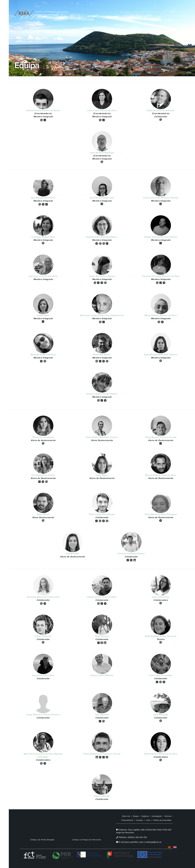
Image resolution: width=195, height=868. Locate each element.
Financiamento (127, 820)
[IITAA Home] (24, 12)
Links (148, 820)
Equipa (136, 816)
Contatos (140, 820)
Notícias (168, 816)
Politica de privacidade (162, 820)
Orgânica (145, 816)
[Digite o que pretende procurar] (154, 12)
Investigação (157, 816)
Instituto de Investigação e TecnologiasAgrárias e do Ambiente (52, 13)
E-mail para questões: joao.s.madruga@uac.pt (139, 842)
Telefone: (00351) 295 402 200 (132, 837)
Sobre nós (126, 816)
